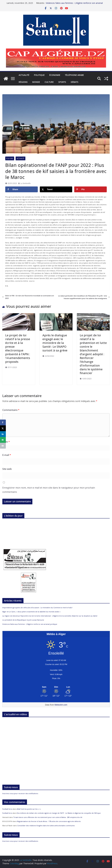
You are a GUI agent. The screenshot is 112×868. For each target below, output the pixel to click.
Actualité (24, 75)
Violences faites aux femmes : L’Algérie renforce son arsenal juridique (30, 624)
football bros (7, 809)
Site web (7, 469)
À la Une (10, 158)
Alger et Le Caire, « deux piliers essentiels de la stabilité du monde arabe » (31, 612)
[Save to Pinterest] (90, 189)
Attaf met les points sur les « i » (29, 809)
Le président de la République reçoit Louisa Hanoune (23, 620)
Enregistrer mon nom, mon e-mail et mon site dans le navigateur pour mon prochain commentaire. (49, 490)
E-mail (7, 455)
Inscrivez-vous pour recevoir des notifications (20, 793)
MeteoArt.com (61, 705)
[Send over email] (3, 440)
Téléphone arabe (74, 75)
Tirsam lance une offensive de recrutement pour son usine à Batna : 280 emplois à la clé (48, 817)
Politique (39, 75)
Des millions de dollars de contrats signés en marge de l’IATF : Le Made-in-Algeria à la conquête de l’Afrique (59, 813)
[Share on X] (56, 189)
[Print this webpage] (3, 446)
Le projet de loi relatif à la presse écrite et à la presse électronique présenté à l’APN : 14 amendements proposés (18, 348)
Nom (6, 442)
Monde (36, 82)
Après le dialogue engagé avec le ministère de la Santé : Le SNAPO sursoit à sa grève (55, 343)
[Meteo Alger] (56, 687)
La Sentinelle (26, 183)
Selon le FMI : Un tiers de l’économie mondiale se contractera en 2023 (28, 297)
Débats (75, 82)
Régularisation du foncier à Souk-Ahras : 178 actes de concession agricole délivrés (49, 821)
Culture (49, 82)
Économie (55, 75)
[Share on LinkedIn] (3, 434)
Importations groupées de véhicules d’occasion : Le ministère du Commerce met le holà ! (37, 608)
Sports (62, 82)
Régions (23, 82)
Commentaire (11, 410)
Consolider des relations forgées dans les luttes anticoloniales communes (46, 826)
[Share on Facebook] (22, 189)
